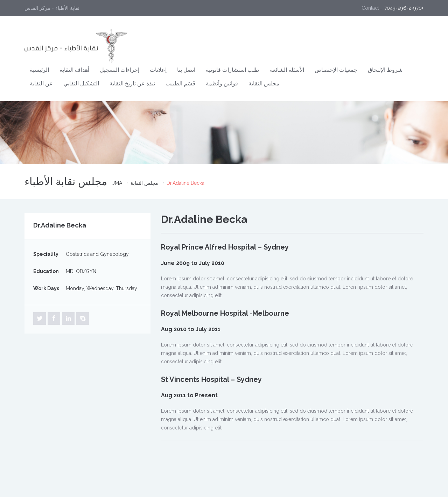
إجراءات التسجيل (120, 70)
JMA (117, 183)
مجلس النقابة (264, 83)
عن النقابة (41, 83)
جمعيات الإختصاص (336, 70)
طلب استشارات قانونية (233, 70)
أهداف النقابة (74, 70)
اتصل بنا (186, 70)
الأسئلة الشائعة (287, 70)
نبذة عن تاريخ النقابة (132, 83)
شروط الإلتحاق (385, 70)
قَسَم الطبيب (180, 83)
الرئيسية (39, 70)
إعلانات (158, 70)
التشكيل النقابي (81, 83)
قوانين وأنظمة (222, 83)
